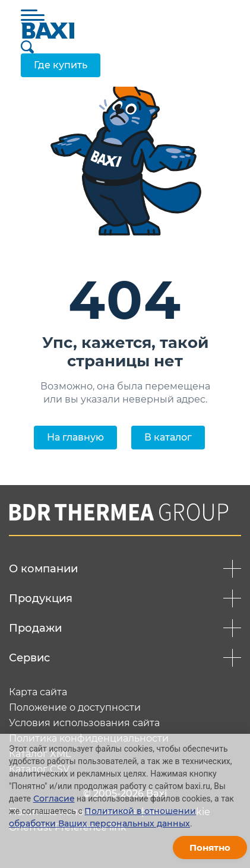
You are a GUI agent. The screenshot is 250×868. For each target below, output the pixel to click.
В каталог (168, 437)
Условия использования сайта (84, 723)
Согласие (54, 799)
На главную (75, 437)
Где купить (61, 65)
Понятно (210, 848)
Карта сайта (38, 692)
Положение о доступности (75, 708)
